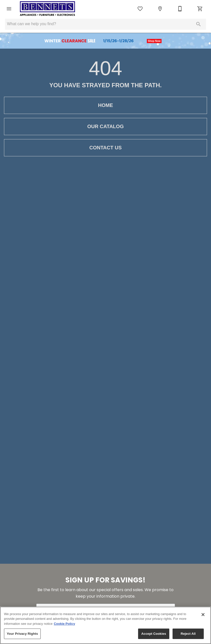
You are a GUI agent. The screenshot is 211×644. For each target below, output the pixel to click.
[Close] (203, 615)
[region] (105, 625)
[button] (9, 9)
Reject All (188, 634)
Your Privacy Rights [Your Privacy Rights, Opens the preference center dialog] (22, 634)
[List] (140, 9)
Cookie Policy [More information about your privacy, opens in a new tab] (64, 624)
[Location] (160, 9)
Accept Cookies (154, 634)
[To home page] (47, 9)
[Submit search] (199, 24)
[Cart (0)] (200, 9)
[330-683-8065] (180, 9)
